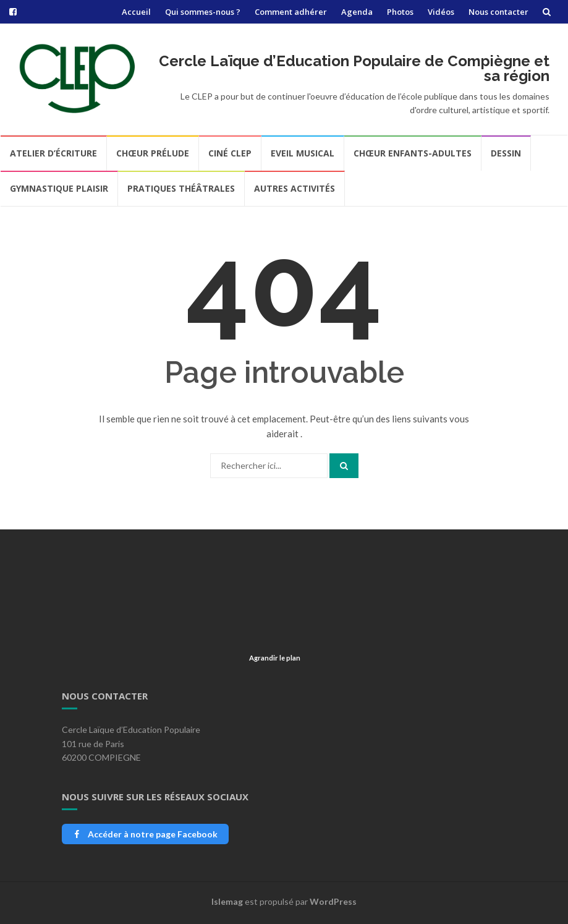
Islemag (227, 901)
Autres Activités (295, 188)
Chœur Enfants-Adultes (413, 153)
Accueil (136, 12)
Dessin (506, 153)
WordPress (333, 901)
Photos (400, 12)
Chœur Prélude (153, 153)
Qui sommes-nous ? (203, 12)
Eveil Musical (303, 153)
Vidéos (441, 12)
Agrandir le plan (275, 658)
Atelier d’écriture (53, 153)
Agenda (357, 12)
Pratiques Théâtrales (181, 188)
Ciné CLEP (230, 153)
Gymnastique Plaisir (59, 188)
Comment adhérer (291, 12)
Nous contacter (498, 12)
